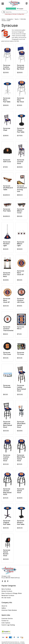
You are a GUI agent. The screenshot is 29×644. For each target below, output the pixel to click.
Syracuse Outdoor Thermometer (8, 329)
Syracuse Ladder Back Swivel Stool (21, 388)
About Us (4, 606)
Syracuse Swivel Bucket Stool (7, 553)
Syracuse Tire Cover (7, 353)
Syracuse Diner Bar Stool (21, 100)
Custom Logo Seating (8, 625)
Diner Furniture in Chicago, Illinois (12, 593)
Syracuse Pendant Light (7, 244)
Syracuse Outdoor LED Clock (21, 300)
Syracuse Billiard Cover (21, 211)
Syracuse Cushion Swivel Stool (7, 458)
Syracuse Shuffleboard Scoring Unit (21, 189)
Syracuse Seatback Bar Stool (21, 67)
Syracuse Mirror (21, 328)
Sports (17, 19)
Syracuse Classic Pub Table (21, 130)
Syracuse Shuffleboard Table (8, 188)
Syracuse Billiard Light (21, 244)
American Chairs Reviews (9, 610)
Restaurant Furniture (8, 596)
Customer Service (7, 619)
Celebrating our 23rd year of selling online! (14, 14)
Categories (10, 19)
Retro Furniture (6, 589)
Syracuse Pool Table (7, 210)
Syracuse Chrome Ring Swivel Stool (7, 492)
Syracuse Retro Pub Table (7, 100)
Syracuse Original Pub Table (7, 522)
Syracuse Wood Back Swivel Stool (21, 424)
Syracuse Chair (7, 129)
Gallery (4, 608)
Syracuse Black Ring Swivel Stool (21, 458)
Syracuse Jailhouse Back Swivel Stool (8, 424)
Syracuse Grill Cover (7, 161)
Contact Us (5, 621)
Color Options (6, 623)
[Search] (16, 12)
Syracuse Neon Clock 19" (7, 300)
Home (3, 19)
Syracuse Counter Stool (21, 162)
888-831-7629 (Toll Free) (13, 578)
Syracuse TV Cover (21, 353)
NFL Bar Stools (6, 598)
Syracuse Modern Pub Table (21, 522)
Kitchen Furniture (7, 591)
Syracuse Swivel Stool (21, 491)
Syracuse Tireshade (7, 386)
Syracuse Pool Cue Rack (7, 274)
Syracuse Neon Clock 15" (21, 273)
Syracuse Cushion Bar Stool (7, 67)
